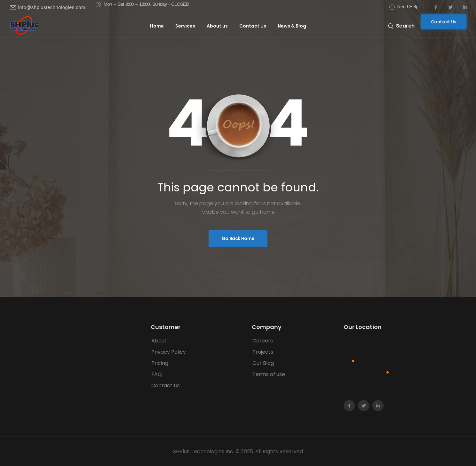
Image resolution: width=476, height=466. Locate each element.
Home (157, 26)
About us (217, 26)
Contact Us (253, 26)
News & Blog (292, 26)
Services (185, 26)
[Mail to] (48, 8)
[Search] (401, 26)
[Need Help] (404, 7)
